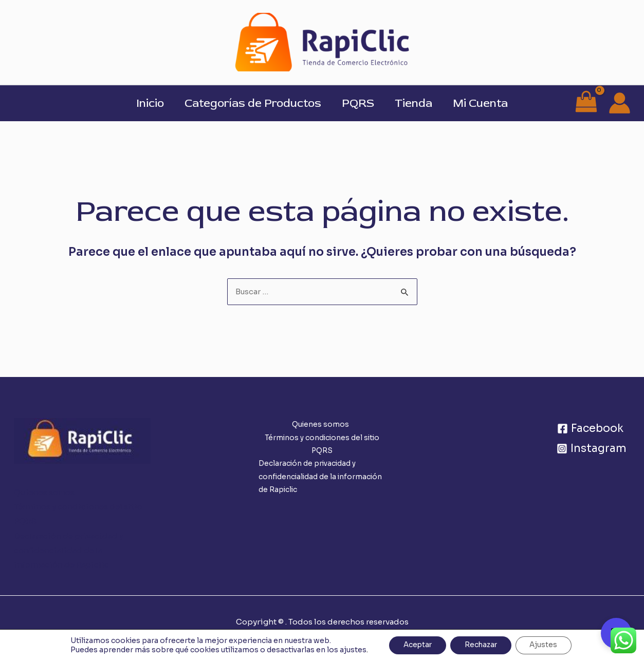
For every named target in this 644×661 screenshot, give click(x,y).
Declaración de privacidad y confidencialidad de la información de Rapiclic (69, 550)
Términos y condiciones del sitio (78, 507)
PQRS (358, 103)
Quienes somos (44, 493)
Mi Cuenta (484, 103)
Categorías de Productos (251, 103)
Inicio (146, 103)
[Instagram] (591, 449)
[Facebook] (590, 429)
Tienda (416, 103)
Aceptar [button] (415, 645)
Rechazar (481, 645)
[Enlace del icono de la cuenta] (620, 103)
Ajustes (547, 645)
